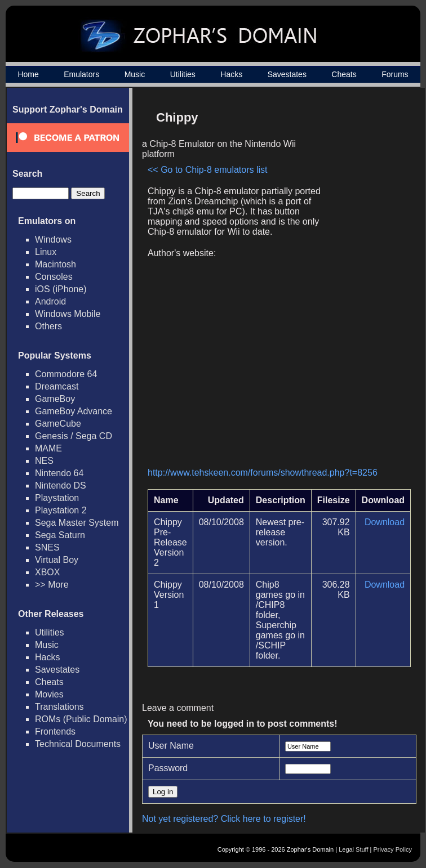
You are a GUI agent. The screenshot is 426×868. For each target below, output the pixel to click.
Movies (49, 694)
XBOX (47, 572)
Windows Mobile (68, 314)
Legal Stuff (353, 849)
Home (28, 74)
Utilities (183, 74)
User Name (171, 746)
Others (48, 326)
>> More (52, 585)
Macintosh (56, 264)
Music (135, 74)
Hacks (231, 74)
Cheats (344, 74)
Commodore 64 (66, 374)
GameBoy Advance (74, 411)
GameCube (58, 424)
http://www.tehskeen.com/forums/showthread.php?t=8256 (263, 473)
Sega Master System (77, 523)
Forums (395, 74)
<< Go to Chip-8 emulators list (208, 170)
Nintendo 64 (59, 473)
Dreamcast (57, 386)
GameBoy (55, 399)
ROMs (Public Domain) (81, 719)
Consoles (54, 277)
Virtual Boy (57, 560)
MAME (48, 448)
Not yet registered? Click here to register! (224, 819)
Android (50, 301)
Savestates (287, 74)
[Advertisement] (363, 282)
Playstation (57, 498)
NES (44, 461)
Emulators (81, 74)
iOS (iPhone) (61, 289)
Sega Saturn (60, 535)
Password (168, 768)
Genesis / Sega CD (74, 436)
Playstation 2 (61, 510)
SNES (47, 547)
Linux (46, 252)
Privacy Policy (393, 849)
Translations (59, 707)
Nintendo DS (61, 486)
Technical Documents (78, 744)
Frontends (55, 731)
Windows (53, 240)
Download (385, 522)
